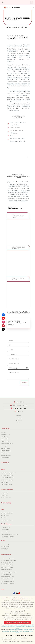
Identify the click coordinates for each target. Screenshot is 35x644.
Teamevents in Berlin (15, 625)
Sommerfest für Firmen (16, 631)
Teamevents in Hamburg (28, 625)
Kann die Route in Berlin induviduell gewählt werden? (17, 323)
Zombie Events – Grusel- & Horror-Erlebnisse (20, 635)
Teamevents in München (8, 627)
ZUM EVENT (18, 239)
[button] (3, 2)
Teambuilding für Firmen (17, 630)
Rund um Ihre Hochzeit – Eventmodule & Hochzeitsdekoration (14, 639)
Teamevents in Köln (20, 627)
